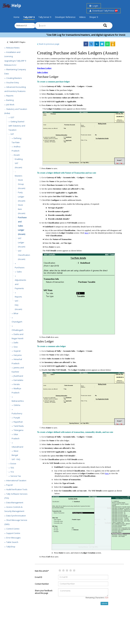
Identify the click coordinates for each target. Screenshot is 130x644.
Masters (19, 176)
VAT (12, 134)
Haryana (18, 355)
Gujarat (17, 351)
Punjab (17, 418)
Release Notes (13, 48)
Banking (10, 100)
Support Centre (13, 533)
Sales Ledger (43, 72)
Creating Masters (14, 78)
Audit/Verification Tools (17, 489)
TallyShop (11, 547)
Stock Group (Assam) (22, 184)
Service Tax (16, 476)
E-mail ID (38, 577)
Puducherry (17, 413)
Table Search (12, 542)
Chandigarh (17, 322)
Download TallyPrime (104, 11)
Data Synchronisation (16, 516)
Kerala (17, 384)
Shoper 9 (94, 17)
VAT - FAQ (16, 459)
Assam (17, 155)
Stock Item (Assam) (22, 209)
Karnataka (18, 380)
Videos (82, 17)
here (87, 233)
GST (12, 117)
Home (16, 17)
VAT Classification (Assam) (24, 255)
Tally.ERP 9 (29, 17)
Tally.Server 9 (45, 17)
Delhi (16, 343)
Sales (19, 272)
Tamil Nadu (19, 426)
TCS (12, 472)
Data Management (15, 503)
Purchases (20, 267)
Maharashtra (18, 401)
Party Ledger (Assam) (22, 197)
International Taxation (16, 480)
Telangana (18, 430)
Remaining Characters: (97, 598)
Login (94, 6)
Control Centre (13, 529)
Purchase (43, 77)
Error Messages (13, 538)
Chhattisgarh (17, 330)
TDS (12, 468)
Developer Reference (65, 17)
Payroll (9, 485)
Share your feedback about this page (44, 592)
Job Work (10, 105)
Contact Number (42, 584)
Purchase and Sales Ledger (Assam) (22, 226)
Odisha (17, 405)
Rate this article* (42, 571)
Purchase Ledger (44, 68)
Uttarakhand (17, 447)
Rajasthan (18, 422)
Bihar (16, 313)
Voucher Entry (13, 83)
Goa (16, 347)
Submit (104, 603)
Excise (13, 463)
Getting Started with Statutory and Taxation (17, 126)
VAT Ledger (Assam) (22, 242)
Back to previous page (48, 44)
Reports (10, 96)
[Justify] (15, 43)
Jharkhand (18, 376)
